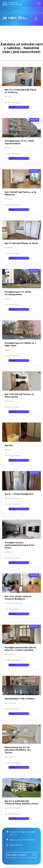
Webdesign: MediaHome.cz (27, 862)
